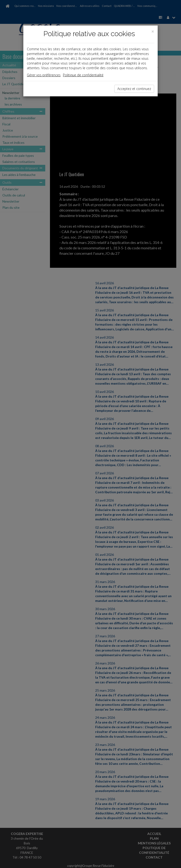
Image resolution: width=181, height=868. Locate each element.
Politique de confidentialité (83, 75)
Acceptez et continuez (134, 89)
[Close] (153, 32)
